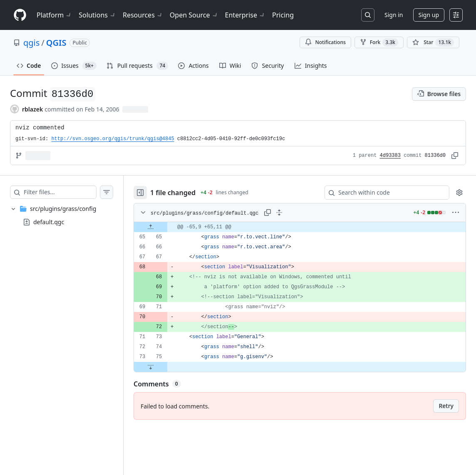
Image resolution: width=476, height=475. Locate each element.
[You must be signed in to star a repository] (433, 42)
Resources (143, 15)
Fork (379, 42)
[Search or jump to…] (368, 15)
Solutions (97, 15)
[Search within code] (383, 193)
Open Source (194, 15)
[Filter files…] (60, 192)
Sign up (429, 15)
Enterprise (245, 15)
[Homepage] (20, 15)
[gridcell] (300, 227)
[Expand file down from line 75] (151, 367)
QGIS (56, 43)
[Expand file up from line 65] (151, 227)
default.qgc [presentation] (49, 222)
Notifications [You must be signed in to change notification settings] (325, 42)
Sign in (394, 15)
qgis (31, 43)
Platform (54, 15)
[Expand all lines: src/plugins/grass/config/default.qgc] (279, 213)
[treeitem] (62, 215)
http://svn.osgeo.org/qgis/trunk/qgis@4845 (113, 139)
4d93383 (390, 156)
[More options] (456, 213)
